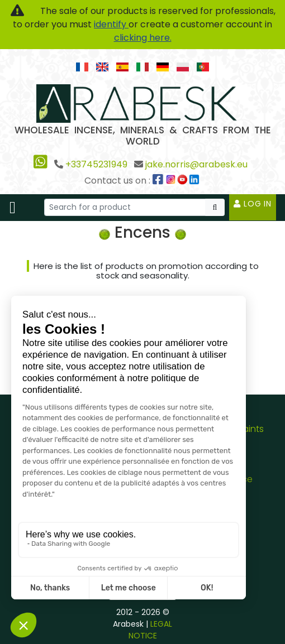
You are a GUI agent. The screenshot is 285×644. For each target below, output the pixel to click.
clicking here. (143, 38)
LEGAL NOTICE (151, 630)
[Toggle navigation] (13, 208)
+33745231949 (96, 164)
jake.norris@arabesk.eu (196, 164)
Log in (253, 204)
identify (111, 24)
